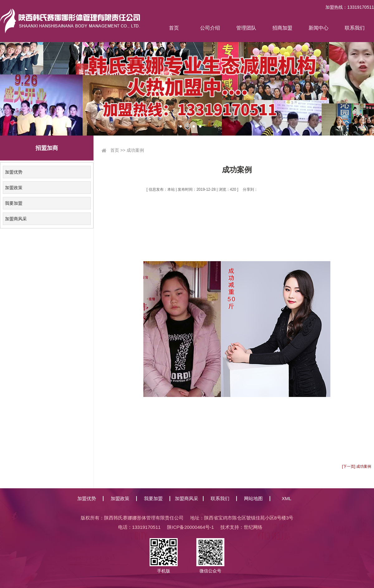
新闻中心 (319, 28)
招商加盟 (282, 28)
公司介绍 (210, 28)
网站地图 (253, 498)
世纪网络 (253, 527)
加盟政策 (14, 188)
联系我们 (355, 28)
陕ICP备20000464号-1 (190, 527)
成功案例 (135, 150)
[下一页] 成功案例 (357, 466)
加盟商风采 (16, 219)
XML (287, 498)
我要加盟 (14, 203)
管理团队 (246, 28)
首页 (174, 28)
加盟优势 (14, 172)
